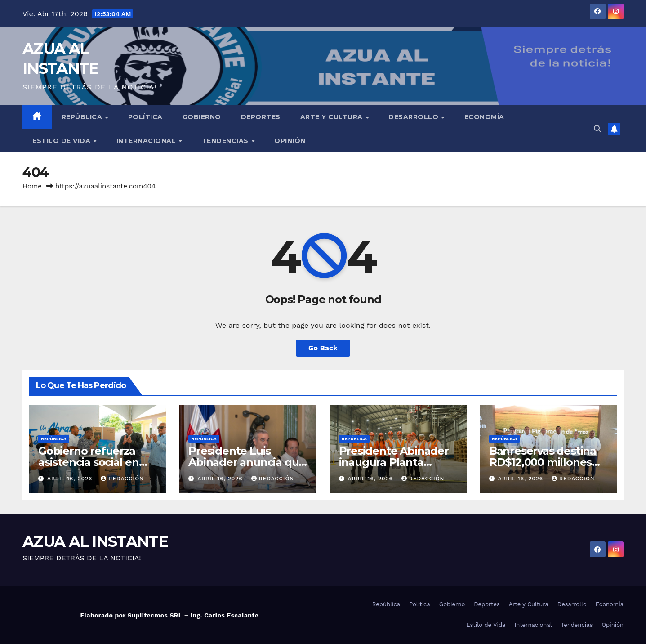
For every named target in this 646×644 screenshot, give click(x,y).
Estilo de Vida (62, 141)
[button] (597, 129)
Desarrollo (414, 117)
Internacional (147, 141)
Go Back (323, 348)
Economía (484, 117)
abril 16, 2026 (71, 479)
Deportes (261, 117)
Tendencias (226, 141)
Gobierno (202, 117)
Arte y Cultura (333, 117)
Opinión (290, 141)
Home (32, 186)
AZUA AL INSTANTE (95, 541)
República (83, 117)
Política (145, 117)
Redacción (122, 479)
